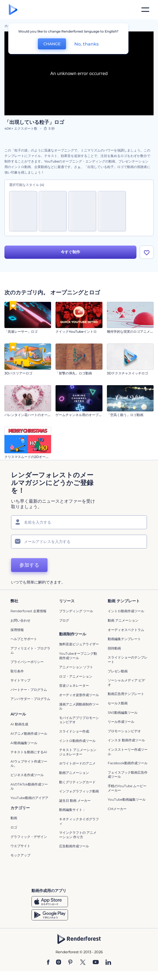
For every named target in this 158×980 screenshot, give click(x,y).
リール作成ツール (121, 722)
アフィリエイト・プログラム (30, 650)
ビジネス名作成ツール (27, 775)
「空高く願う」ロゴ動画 (125, 415)
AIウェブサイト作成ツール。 (29, 764)
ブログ (64, 620)
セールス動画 (118, 703)
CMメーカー (117, 809)
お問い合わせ (20, 620)
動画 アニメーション (123, 620)
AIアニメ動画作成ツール (29, 733)
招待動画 (114, 648)
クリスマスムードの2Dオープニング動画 (35, 457)
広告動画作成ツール (74, 846)
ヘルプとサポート (24, 639)
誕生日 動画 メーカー (75, 801)
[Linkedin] (108, 963)
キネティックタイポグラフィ (79, 821)
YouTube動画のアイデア (29, 798)
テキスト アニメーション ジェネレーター (78, 752)
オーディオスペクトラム (126, 630)
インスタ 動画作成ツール (126, 740)
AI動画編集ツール (24, 743)
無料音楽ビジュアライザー (79, 644)
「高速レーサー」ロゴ (21, 331)
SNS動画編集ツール (123, 713)
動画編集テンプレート (124, 639)
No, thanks (86, 44)
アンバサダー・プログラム (30, 699)
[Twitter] (83, 963)
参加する (29, 565)
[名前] (79, 522)
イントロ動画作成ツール (126, 611)
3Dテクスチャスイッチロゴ (127, 373)
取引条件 (17, 671)
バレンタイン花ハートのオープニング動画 (36, 415)
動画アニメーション (74, 773)
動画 (14, 818)
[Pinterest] (70, 963)
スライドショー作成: (74, 731)
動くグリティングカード (77, 782)
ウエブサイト (20, 846)
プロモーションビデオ (124, 731)
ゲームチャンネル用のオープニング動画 (85, 415)
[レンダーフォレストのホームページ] (13, 10)
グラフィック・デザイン (29, 837)
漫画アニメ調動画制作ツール (79, 706)
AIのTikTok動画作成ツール (29, 786)
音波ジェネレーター (74, 685)
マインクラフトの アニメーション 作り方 (78, 835)
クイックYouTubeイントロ (76, 331)
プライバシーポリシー (27, 662)
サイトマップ (20, 680)
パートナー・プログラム (29, 690)
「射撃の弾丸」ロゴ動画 (74, 373)
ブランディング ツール (76, 611)
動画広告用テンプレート (126, 694)
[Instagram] (59, 963)
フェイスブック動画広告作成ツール (128, 775)
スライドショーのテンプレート (128, 660)
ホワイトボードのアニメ (77, 763)
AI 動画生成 (19, 724)
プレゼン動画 (118, 671)
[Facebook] (48, 963)
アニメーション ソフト (76, 667)
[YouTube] (96, 963)
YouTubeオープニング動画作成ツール (78, 656)
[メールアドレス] (79, 542)
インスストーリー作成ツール (128, 752)
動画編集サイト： (72, 810)
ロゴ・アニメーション (76, 676)
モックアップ (20, 855)
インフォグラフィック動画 (79, 791)
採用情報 (17, 630)
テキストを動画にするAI (29, 752)
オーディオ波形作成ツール (79, 695)
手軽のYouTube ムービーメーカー (127, 788)
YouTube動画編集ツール (127, 799)
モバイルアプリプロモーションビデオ (79, 720)
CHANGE (52, 44)
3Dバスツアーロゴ (18, 373)
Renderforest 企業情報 (28, 611)
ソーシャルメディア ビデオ (126, 682)
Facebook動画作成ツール (128, 763)
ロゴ (14, 827)
